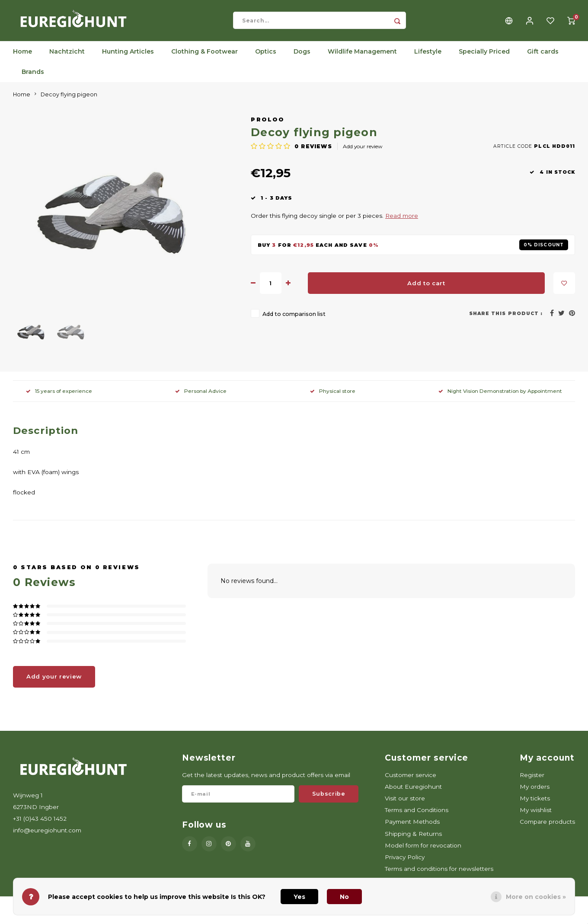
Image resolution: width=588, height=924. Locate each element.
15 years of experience (59, 397)
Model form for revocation (423, 852)
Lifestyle (428, 58)
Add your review (363, 153)
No (344, 897)
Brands (33, 79)
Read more (402, 223)
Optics (266, 58)
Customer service (411, 781)
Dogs (302, 58)
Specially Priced (484, 58)
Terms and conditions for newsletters (439, 875)
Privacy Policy (405, 863)
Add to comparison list (294, 321)
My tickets (535, 805)
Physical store (333, 397)
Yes (299, 897)
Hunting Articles (128, 58)
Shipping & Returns (413, 840)
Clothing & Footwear (205, 58)
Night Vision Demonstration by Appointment (500, 397)
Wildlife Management (362, 58)
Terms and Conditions (417, 817)
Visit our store (405, 805)
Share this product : (506, 320)
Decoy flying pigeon (69, 101)
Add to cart (426, 290)
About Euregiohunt (413, 793)
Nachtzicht (67, 58)
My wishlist (536, 817)
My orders (535, 793)
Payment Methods (412, 828)
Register (532, 781)
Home (22, 58)
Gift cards (543, 58)
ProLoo (267, 126)
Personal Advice (201, 397)
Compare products (547, 828)
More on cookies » (536, 897)
